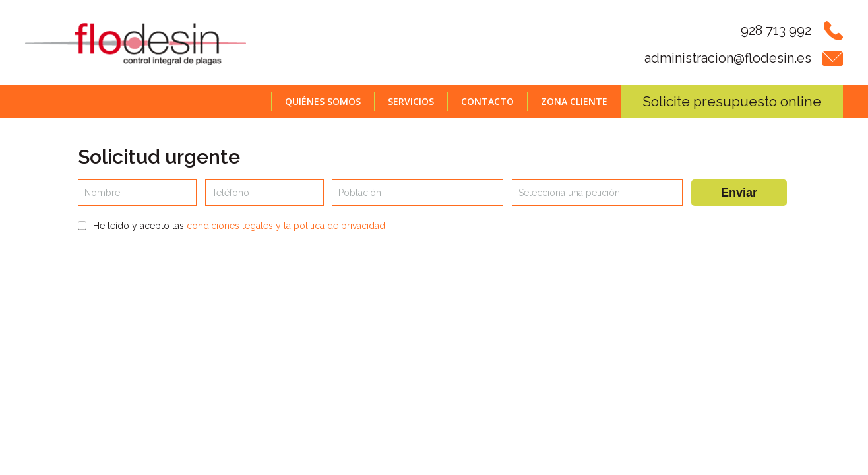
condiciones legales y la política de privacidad (286, 226)
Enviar (739, 193)
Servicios (411, 101)
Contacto (487, 101)
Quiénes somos (323, 101)
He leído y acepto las (239, 226)
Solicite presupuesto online (732, 101)
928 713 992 (776, 30)
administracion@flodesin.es (728, 58)
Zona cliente (574, 101)
